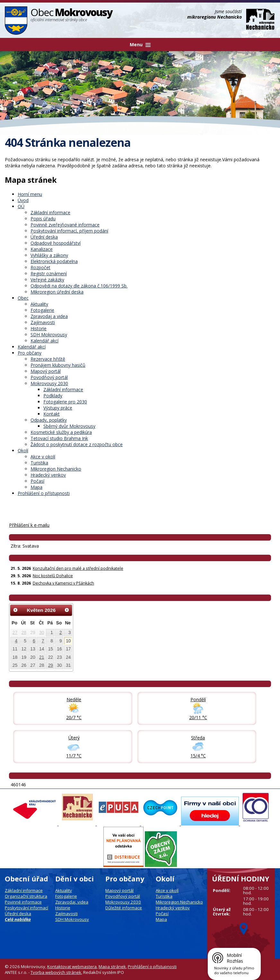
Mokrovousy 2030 (49, 383)
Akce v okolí (43, 457)
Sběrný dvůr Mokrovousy (69, 426)
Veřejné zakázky (47, 280)
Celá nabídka (18, 919)
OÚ (21, 206)
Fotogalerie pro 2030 (65, 402)
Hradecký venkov (48, 475)
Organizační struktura (26, 896)
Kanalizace (42, 249)
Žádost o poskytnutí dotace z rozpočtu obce (77, 444)
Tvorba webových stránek (56, 972)
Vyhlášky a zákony (49, 255)
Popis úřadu (43, 219)
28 (24, 632)
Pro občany (30, 353)
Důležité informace (124, 908)
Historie (39, 328)
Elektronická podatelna (54, 261)
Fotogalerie (42, 310)
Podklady (53, 396)
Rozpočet (40, 267)
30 (42, 632)
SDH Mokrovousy (49, 335)
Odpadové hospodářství (56, 243)
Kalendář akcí (44, 341)
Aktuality (39, 304)
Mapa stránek (112, 967)
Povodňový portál (49, 377)
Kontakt (52, 414)
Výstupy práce (58, 408)
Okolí (23, 450)
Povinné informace (23, 902)
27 (15, 632)
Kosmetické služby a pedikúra (61, 432)
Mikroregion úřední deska (57, 292)
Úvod (23, 200)
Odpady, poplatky (49, 420)
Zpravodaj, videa (72, 902)
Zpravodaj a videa (49, 316)
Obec (23, 298)
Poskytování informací (26, 908)
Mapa (36, 487)
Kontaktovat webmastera (72, 967)
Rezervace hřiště (48, 359)
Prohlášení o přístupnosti (44, 493)
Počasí (37, 481)
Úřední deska (44, 237)
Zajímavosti (43, 322)
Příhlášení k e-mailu (29, 525)
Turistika (39, 463)
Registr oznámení (49, 274)
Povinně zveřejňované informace (65, 225)
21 (42, 657)
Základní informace (50, 212)
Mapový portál (46, 371)
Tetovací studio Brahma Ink (59, 438)
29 (51, 665)
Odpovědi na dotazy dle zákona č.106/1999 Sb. (79, 286)
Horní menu (30, 194)
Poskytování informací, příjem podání (69, 231)
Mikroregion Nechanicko (56, 469)
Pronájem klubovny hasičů (58, 365)
